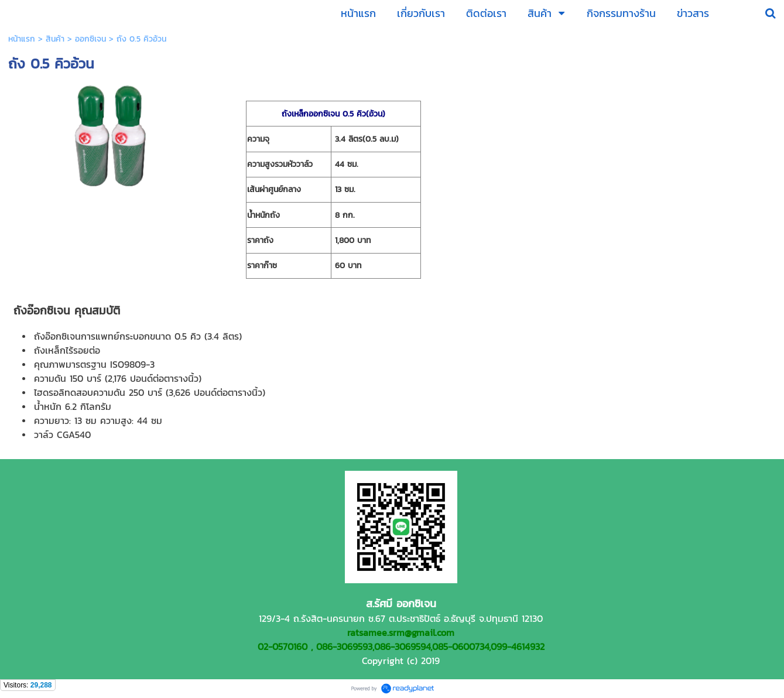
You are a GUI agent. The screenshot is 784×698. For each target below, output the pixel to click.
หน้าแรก (22, 39)
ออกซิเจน (90, 39)
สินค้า (55, 39)
